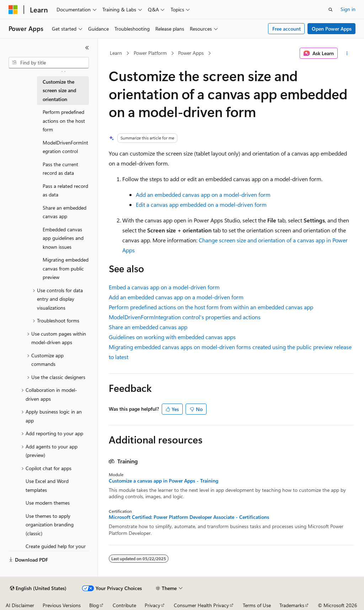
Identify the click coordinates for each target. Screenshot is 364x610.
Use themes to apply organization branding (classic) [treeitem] (50, 525)
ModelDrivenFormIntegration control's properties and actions (185, 317)
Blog (94, 605)
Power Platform (150, 53)
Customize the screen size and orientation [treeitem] (59, 90)
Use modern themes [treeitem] (48, 503)
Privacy (152, 605)
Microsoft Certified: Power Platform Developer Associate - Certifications (189, 517)
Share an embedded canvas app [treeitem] (65, 212)
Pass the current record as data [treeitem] (60, 169)
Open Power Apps (332, 29)
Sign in (348, 9)
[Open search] (331, 10)
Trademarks (292, 605)
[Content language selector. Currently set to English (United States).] (38, 588)
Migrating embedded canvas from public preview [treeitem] (66, 268)
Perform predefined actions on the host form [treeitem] (64, 121)
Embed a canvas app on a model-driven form (164, 287)
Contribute (124, 605)
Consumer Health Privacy (201, 605)
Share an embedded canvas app (148, 327)
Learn (116, 53)
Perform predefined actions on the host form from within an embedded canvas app (211, 307)
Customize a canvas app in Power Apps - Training (164, 481)
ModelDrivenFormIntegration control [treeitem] (65, 147)
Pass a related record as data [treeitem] (65, 190)
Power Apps (191, 53)
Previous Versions (62, 605)
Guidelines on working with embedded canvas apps (172, 337)
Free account (287, 29)
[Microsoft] (13, 10)
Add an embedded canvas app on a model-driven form (203, 194)
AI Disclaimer (20, 605)
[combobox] (49, 63)
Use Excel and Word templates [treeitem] (47, 485)
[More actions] (347, 53)
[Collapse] (87, 48)
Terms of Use (257, 605)
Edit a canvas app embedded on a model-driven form (201, 204)
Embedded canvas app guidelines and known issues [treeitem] (63, 238)
